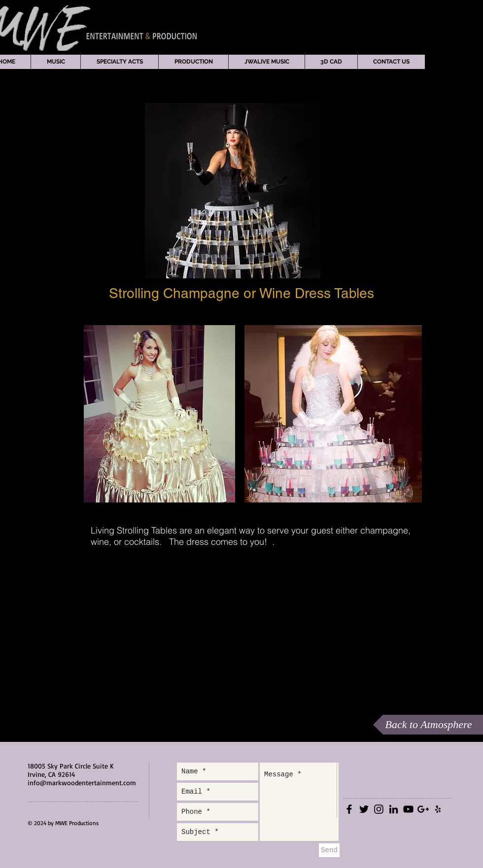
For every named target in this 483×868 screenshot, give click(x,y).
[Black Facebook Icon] (349, 809)
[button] (55, 62)
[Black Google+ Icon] (423, 809)
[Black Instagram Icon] (379, 809)
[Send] (329, 850)
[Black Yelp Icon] (438, 809)
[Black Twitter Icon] (364, 809)
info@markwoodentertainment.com (82, 783)
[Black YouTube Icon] (408, 809)
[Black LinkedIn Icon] (394, 809)
